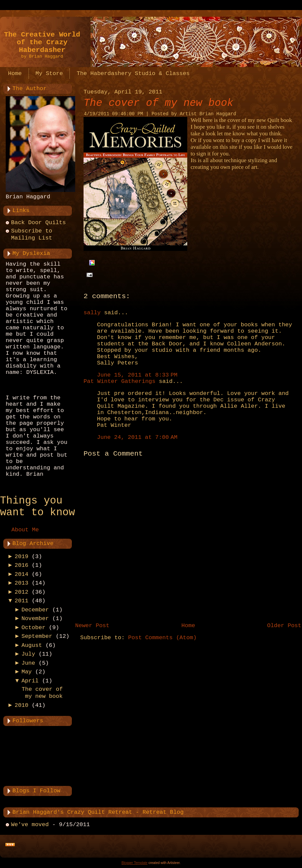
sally (92, 313)
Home (188, 626)
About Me (25, 530)
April (30, 681)
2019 (22, 557)
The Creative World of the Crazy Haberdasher (42, 42)
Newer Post (92, 626)
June (28, 663)
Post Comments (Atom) (162, 638)
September (37, 636)
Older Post (284, 626)
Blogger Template (135, 863)
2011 (22, 601)
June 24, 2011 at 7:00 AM (137, 437)
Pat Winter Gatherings (119, 381)
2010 (22, 705)
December (35, 610)
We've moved (30, 825)
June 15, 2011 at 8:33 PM (137, 375)
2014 (22, 574)
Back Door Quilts (38, 223)
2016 (22, 565)
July (28, 654)
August (32, 645)
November (35, 619)
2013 (22, 583)
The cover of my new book (158, 103)
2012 (22, 592)
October (33, 628)
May (27, 672)
